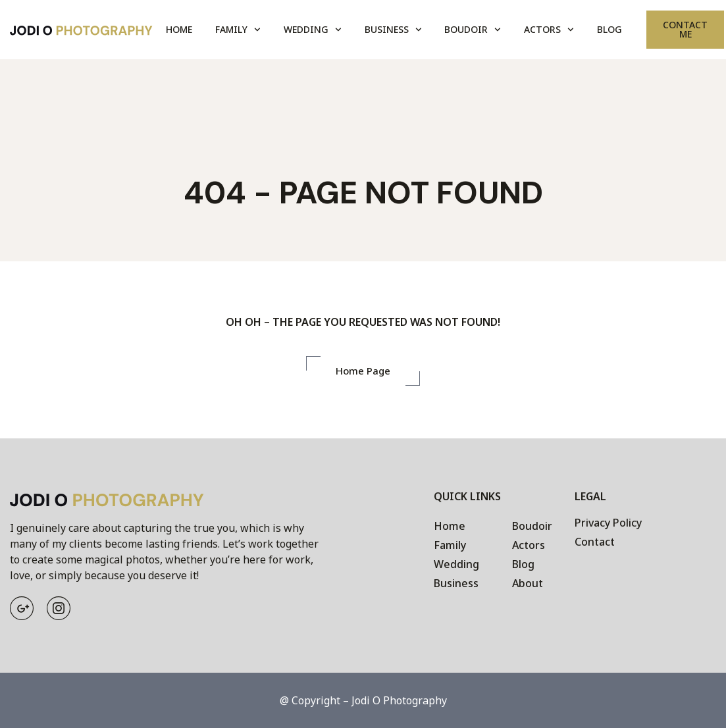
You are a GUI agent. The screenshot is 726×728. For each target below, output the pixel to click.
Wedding (313, 30)
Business (393, 30)
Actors (549, 30)
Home (179, 29)
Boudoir (473, 30)
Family (238, 30)
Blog (609, 29)
